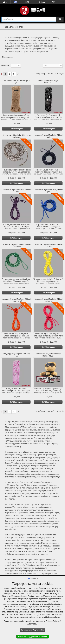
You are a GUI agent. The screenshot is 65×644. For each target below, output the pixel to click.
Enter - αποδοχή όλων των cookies (33, 637)
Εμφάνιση (6, 65)
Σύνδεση (42, 2)
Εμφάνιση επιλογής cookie (33, 630)
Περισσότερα (8, 57)
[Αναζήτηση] (60, 19)
